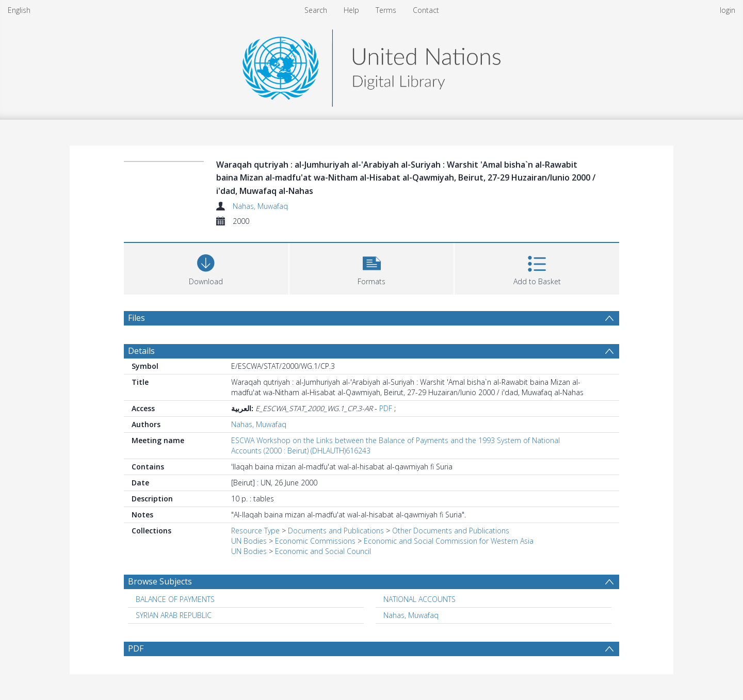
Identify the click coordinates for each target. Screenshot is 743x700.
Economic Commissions (315, 541)
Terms (386, 10)
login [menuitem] (728, 10)
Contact (426, 10)
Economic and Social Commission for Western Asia (449, 541)
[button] (372, 267)
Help (351, 10)
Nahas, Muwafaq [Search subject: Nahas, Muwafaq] (411, 615)
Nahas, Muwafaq (260, 206)
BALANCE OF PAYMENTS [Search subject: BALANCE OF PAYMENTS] (175, 599)
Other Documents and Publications (451, 531)
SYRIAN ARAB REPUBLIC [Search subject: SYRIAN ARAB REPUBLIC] (174, 615)
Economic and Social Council (323, 551)
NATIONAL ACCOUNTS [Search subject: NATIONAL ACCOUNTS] (419, 599)
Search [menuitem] (316, 10)
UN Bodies (249, 541)
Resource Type (255, 531)
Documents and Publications (336, 531)
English (19, 10)
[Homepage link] (372, 65)
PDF (386, 408)
